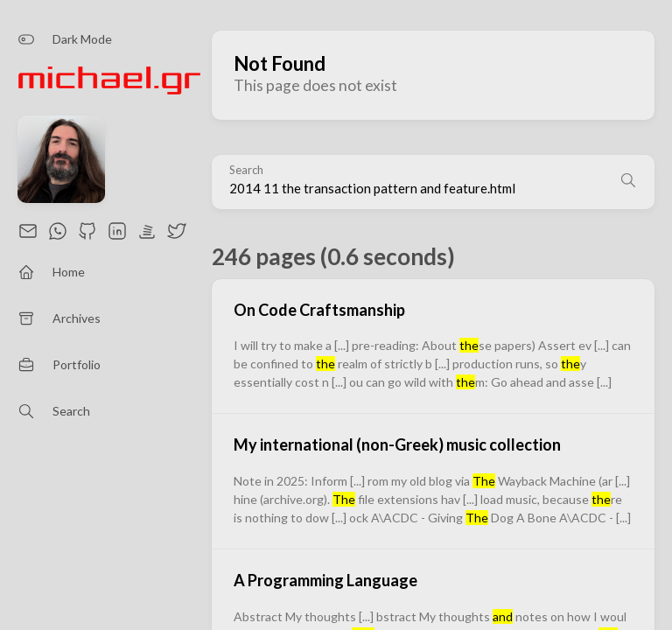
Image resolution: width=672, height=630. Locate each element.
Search (246, 170)
